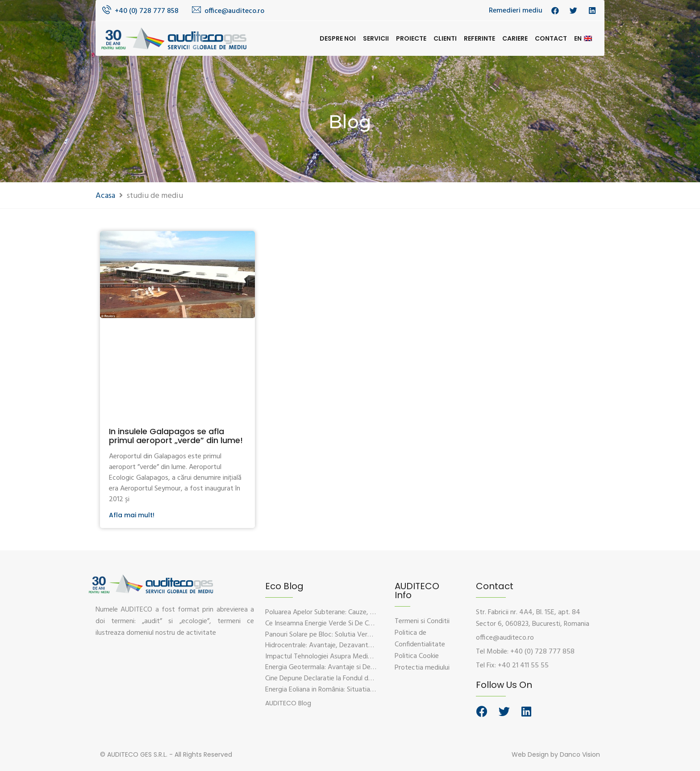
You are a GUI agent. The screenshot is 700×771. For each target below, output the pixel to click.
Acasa (105, 196)
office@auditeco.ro (234, 11)
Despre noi (338, 38)
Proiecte (411, 38)
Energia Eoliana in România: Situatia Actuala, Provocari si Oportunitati (369, 690)
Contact (551, 38)
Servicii (376, 38)
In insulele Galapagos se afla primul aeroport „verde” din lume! (176, 436)
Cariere (515, 38)
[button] (288, 703)
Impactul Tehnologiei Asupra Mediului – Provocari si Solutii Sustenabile (371, 657)
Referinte (479, 38)
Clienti (445, 38)
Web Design (530, 754)
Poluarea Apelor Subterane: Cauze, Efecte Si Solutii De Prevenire (361, 612)
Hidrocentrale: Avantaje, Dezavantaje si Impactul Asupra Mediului (363, 645)
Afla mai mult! (132, 515)
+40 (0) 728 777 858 (147, 11)
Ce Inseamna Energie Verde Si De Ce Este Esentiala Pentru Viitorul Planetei (376, 624)
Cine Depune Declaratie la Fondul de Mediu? (330, 679)
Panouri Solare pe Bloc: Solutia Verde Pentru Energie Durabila (356, 635)
